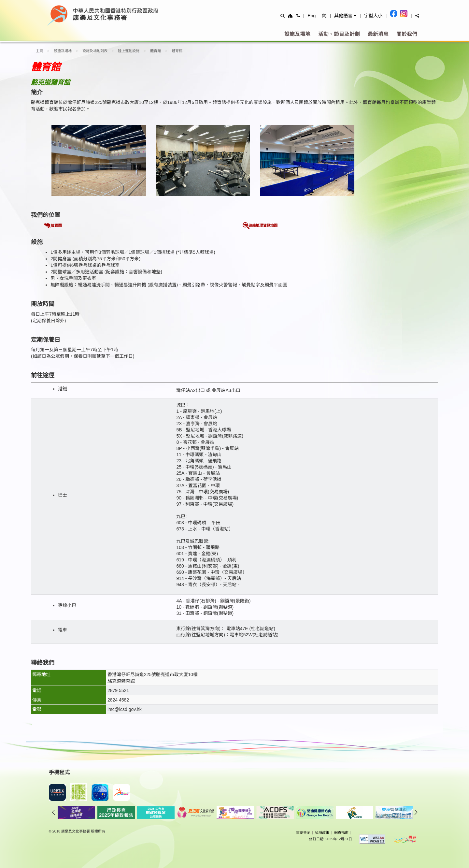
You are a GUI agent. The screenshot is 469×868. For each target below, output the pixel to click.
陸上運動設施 (129, 51)
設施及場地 (297, 34)
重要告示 (303, 832)
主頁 (39, 51)
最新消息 (378, 34)
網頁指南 (341, 832)
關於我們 (407, 34)
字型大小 (373, 16)
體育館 (156, 51)
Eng (312, 16)
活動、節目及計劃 (339, 34)
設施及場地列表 (95, 51)
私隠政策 (322, 832)
